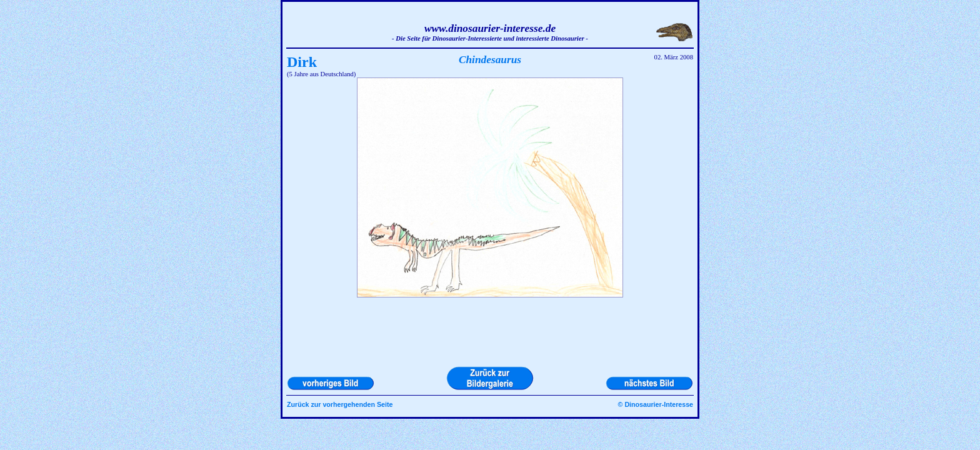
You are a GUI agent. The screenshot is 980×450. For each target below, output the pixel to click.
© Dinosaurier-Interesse (656, 404)
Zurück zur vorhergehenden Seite (340, 404)
